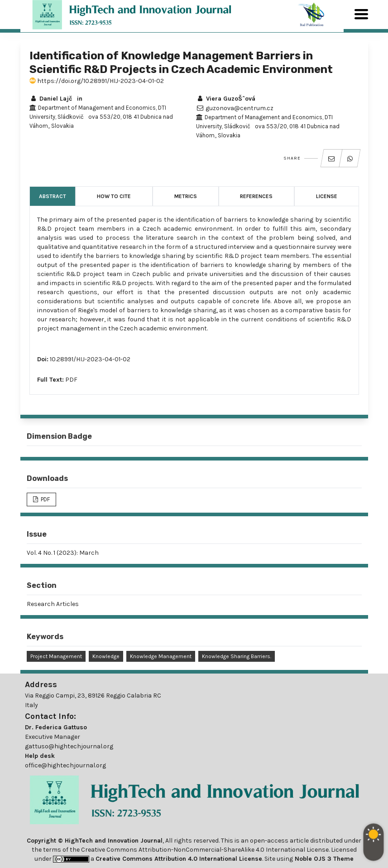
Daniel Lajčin (56, 99)
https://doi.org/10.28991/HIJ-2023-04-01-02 (97, 81)
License (327, 196)
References (256, 196)
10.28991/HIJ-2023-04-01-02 (90, 359)
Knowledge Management (161, 656)
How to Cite (114, 196)
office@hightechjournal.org (65, 765)
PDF (71, 380)
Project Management (56, 656)
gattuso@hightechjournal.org (69, 746)
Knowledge (106, 656)
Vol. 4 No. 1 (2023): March (63, 553)
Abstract (53, 196)
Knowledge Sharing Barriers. (237, 656)
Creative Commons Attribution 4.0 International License (179, 859)
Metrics (186, 196)
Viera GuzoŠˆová (226, 99)
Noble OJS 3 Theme (323, 859)
